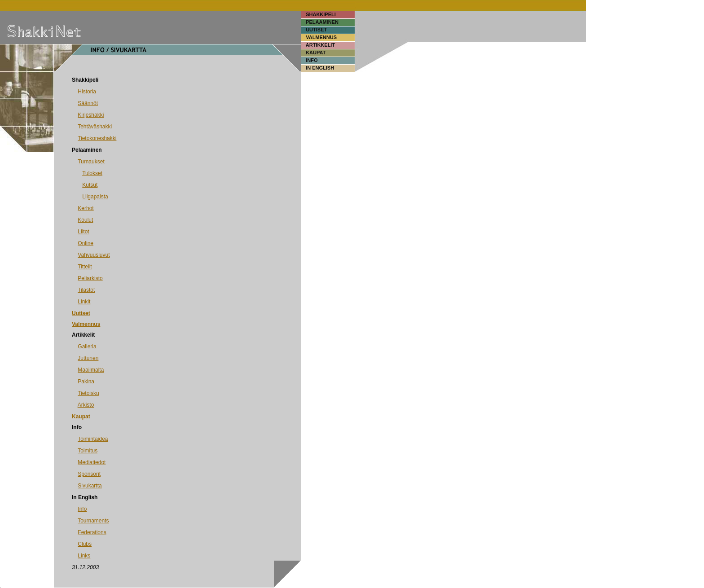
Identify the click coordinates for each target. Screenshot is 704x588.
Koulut (85, 220)
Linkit (84, 302)
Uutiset (81, 313)
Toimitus (88, 451)
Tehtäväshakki (95, 127)
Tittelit (85, 267)
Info (82, 509)
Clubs (85, 544)
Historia (87, 92)
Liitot (83, 232)
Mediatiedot (92, 462)
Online (86, 243)
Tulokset (92, 173)
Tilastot (86, 290)
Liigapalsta (95, 197)
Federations (92, 532)
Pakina (86, 382)
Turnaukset (91, 162)
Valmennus (86, 324)
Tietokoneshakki (97, 138)
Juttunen (88, 358)
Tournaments (93, 521)
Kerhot (86, 208)
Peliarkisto (90, 278)
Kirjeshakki (91, 115)
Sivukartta (90, 486)
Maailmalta (91, 370)
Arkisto (86, 405)
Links (84, 556)
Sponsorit (89, 474)
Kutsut (90, 185)
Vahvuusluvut (94, 255)
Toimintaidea (93, 439)
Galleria (87, 347)
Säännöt (88, 103)
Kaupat (81, 417)
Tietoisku (88, 393)
